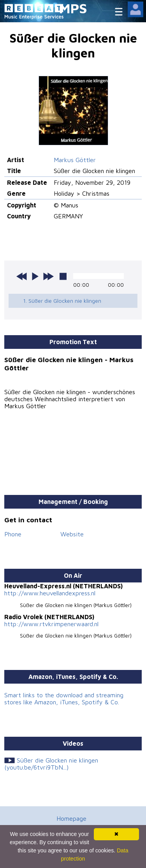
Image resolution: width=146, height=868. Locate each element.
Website (72, 534)
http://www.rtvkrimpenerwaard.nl (51, 624)
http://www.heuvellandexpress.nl (50, 593)
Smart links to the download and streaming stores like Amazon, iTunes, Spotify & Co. (64, 698)
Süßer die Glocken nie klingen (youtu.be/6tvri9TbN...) (51, 764)
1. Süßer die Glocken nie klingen (62, 301)
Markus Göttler (75, 160)
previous (22, 276)
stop (63, 276)
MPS (73, 8)
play (35, 276)
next (48, 276)
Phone (13, 534)
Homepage (71, 818)
